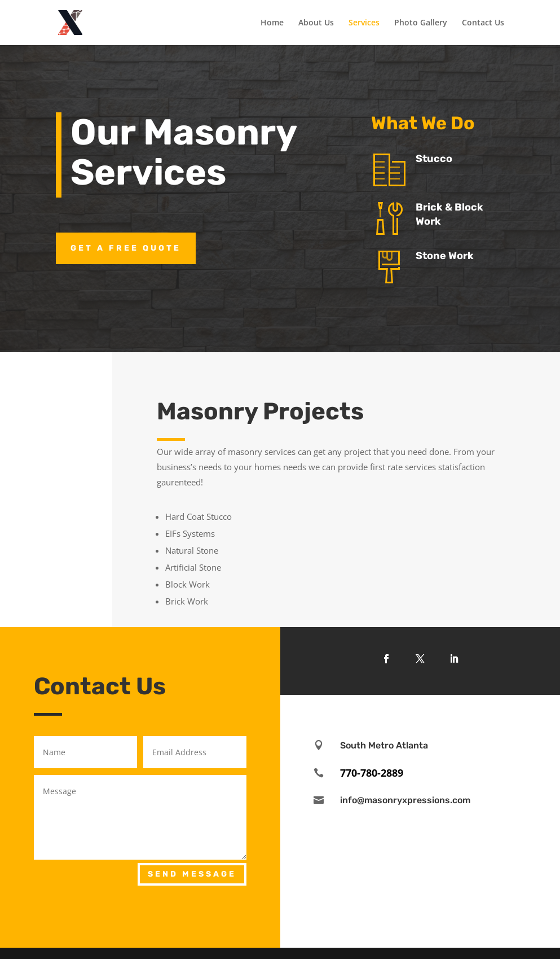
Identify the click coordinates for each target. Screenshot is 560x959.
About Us (316, 23)
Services (364, 23)
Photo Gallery (421, 23)
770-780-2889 (372, 773)
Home (272, 23)
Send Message (192, 874)
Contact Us (483, 23)
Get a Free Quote (126, 248)
